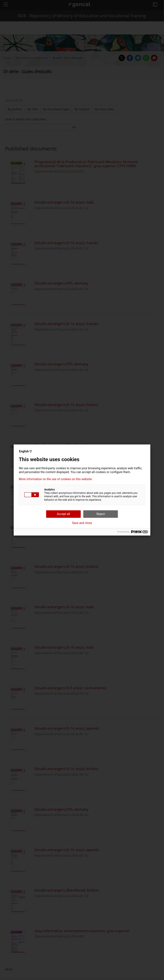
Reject (101, 514)
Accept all (63, 514)
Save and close (82, 523)
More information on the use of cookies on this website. (56, 479)
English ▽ (25, 451)
